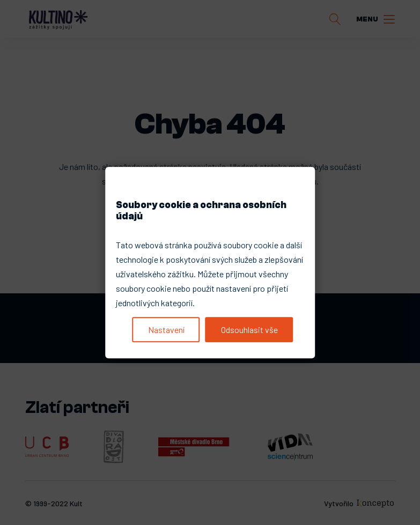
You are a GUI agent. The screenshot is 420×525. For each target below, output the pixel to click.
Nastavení (166, 330)
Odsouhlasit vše (249, 330)
